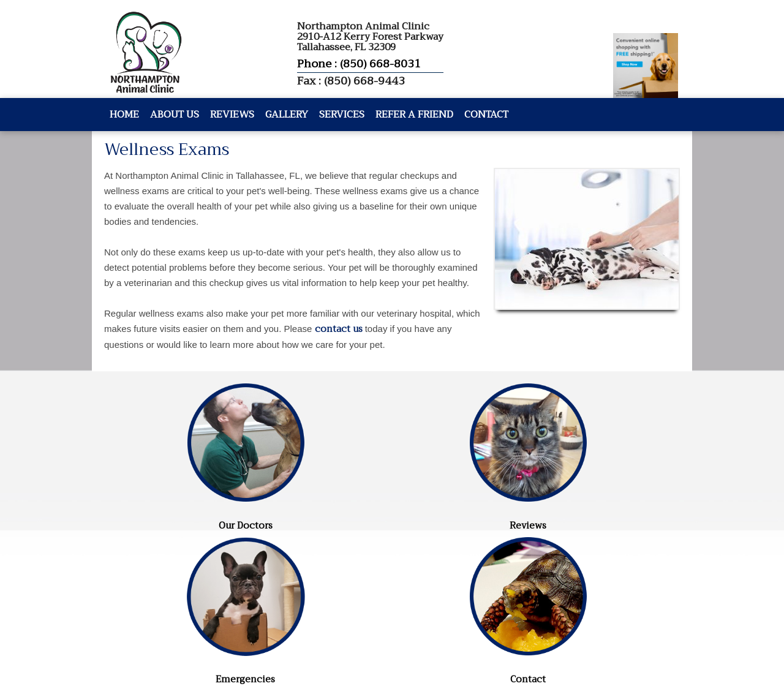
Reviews (232, 115)
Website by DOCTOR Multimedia (172, 628)
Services (342, 115)
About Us (175, 115)
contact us (339, 329)
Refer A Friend (414, 115)
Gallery (287, 115)
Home (124, 115)
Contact (486, 115)
